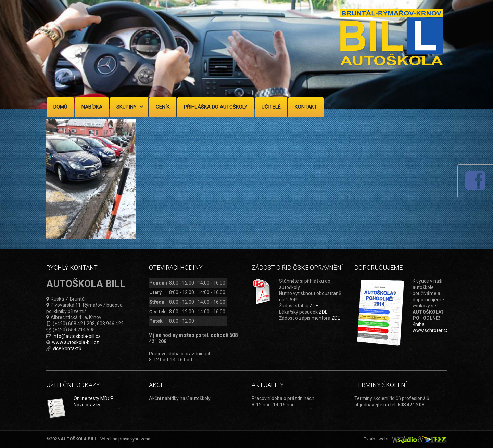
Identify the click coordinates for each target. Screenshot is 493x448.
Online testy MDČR (94, 398)
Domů (60, 107)
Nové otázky (87, 405)
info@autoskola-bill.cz (77, 336)
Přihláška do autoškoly (216, 107)
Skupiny (130, 107)
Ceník (163, 107)
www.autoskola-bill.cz (75, 342)
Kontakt (306, 107)
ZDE (314, 306)
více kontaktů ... (69, 348)
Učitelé (271, 107)
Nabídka (92, 107)
